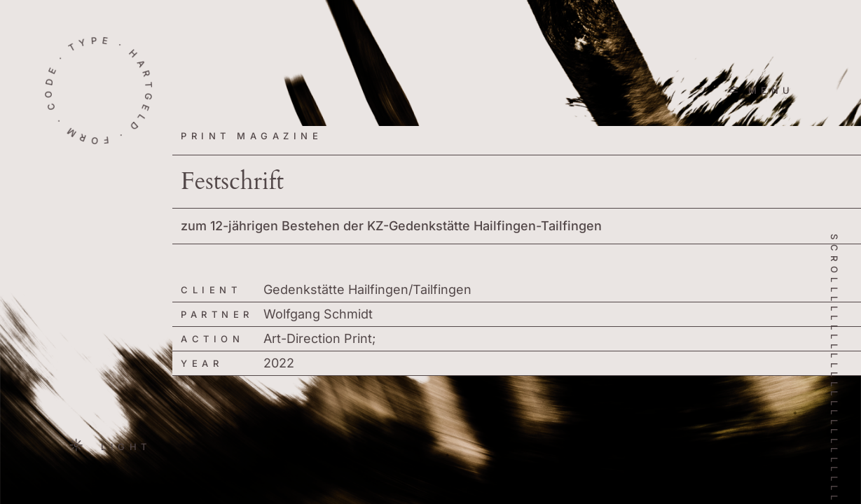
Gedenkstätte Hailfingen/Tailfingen (367, 289)
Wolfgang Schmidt (318, 314)
